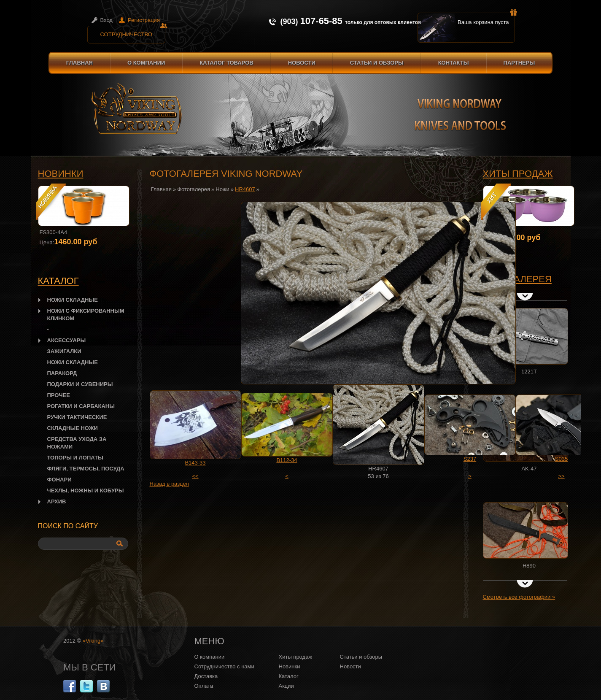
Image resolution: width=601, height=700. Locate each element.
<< (195, 476)
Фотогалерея (194, 189)
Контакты (454, 63)
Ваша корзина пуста (486, 19)
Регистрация (144, 20)
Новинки (61, 174)
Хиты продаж (518, 174)
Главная (80, 63)
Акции (286, 686)
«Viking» (93, 641)
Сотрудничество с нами (224, 666)
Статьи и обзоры (377, 63)
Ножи (222, 189)
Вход (106, 20)
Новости (302, 63)
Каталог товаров (226, 63)
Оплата (204, 686)
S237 (470, 459)
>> (561, 476)
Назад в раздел (169, 484)
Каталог (289, 676)
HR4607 (245, 189)
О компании (146, 63)
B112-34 (287, 460)
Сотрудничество (133, 32)
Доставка (206, 676)
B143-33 (195, 463)
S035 (561, 459)
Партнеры (519, 63)
